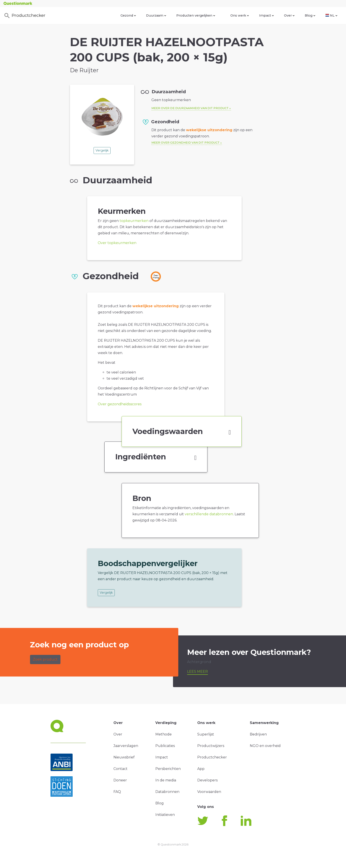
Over (289, 15)
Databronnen (167, 792)
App (201, 769)
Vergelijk (102, 150)
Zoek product (45, 659)
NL (331, 15)
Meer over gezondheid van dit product (185, 143)
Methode (164, 734)
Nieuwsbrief (124, 757)
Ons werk (240, 15)
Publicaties (165, 746)
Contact (120, 769)
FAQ (117, 792)
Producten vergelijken (196, 15)
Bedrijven (258, 734)
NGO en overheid (265, 746)
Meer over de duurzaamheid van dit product (190, 108)
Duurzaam (156, 15)
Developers (207, 780)
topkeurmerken (134, 221)
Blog (310, 15)
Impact (266, 15)
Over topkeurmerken (117, 243)
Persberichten (168, 769)
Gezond (128, 15)
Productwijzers (211, 746)
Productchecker (24, 16)
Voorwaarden (209, 792)
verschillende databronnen (209, 514)
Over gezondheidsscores (120, 404)
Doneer (120, 780)
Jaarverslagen (126, 746)
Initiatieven (165, 815)
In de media (166, 780)
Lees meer (197, 672)
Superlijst (206, 734)
